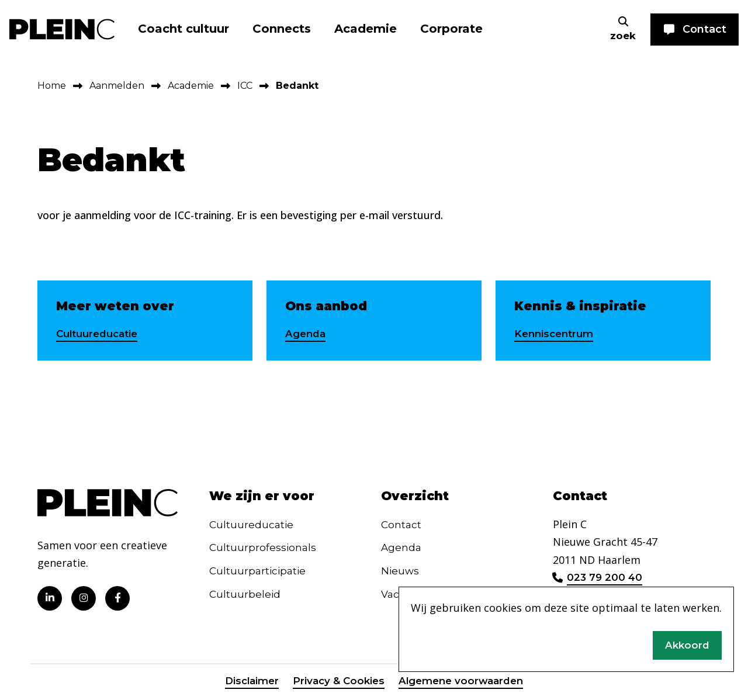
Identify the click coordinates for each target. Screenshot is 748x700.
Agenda (307, 334)
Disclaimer (246, 684)
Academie (366, 29)
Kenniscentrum (556, 334)
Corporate (451, 29)
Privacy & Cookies (336, 684)
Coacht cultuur (183, 29)
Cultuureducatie (101, 334)
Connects (282, 29)
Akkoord (686, 644)
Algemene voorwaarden (464, 684)
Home (52, 86)
